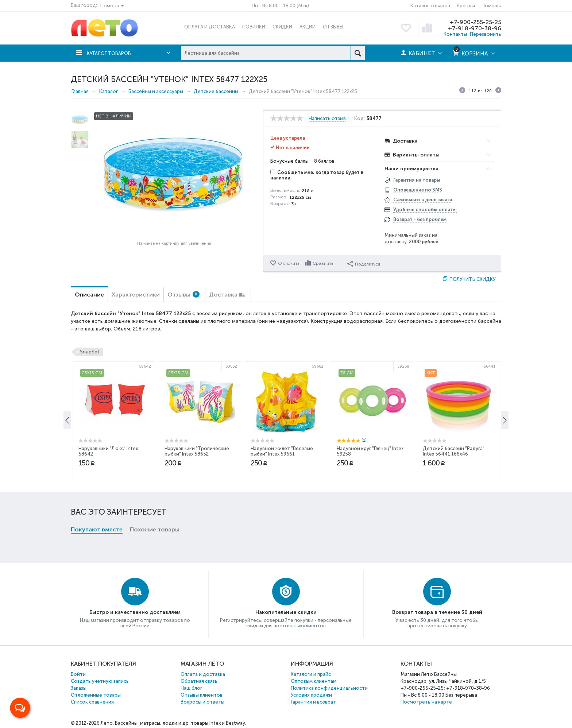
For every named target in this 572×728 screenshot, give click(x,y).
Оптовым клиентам (314, 681)
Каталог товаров (430, 6)
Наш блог (191, 688)
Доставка (223, 295)
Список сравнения (92, 702)
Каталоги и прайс (311, 674)
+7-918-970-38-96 (474, 28)
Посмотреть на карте (426, 702)
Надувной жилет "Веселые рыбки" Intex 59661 (282, 514)
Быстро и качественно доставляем (135, 612)
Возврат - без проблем (420, 219)
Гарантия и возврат (313, 702)
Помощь (491, 6)
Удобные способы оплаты (425, 210)
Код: (362, 119)
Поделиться (365, 263)
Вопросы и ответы (202, 702)
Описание (89, 295)
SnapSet (90, 352)
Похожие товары (155, 410)
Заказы (79, 688)
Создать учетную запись (100, 681)
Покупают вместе (97, 410)
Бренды (466, 6)
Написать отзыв (327, 119)
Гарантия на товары (417, 180)
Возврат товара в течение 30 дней (437, 612)
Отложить (289, 263)
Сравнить (324, 263)
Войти (78, 674)
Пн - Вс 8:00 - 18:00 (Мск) (280, 6)
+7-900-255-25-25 (475, 22)
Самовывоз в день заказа (423, 200)
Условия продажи (311, 695)
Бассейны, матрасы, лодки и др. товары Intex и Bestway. (180, 723)
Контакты (455, 34)
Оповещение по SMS (418, 190)
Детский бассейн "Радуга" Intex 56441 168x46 (454, 514)
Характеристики (136, 295)
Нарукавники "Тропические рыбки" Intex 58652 (197, 514)
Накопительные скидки (286, 612)
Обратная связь (199, 681)
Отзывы (183, 295)
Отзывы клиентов (202, 695)
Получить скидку (473, 279)
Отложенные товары (96, 695)
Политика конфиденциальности (329, 688)
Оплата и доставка (203, 674)
